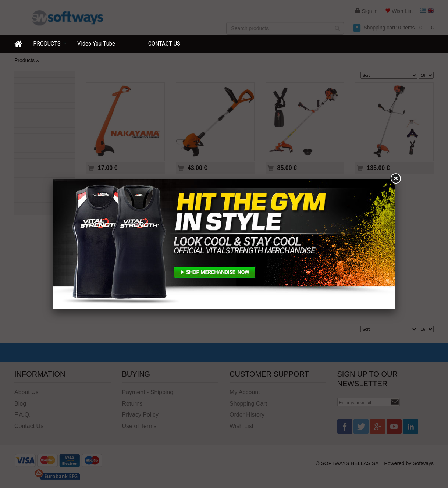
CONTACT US (164, 43)
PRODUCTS (47, 43)
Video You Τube (96, 43)
